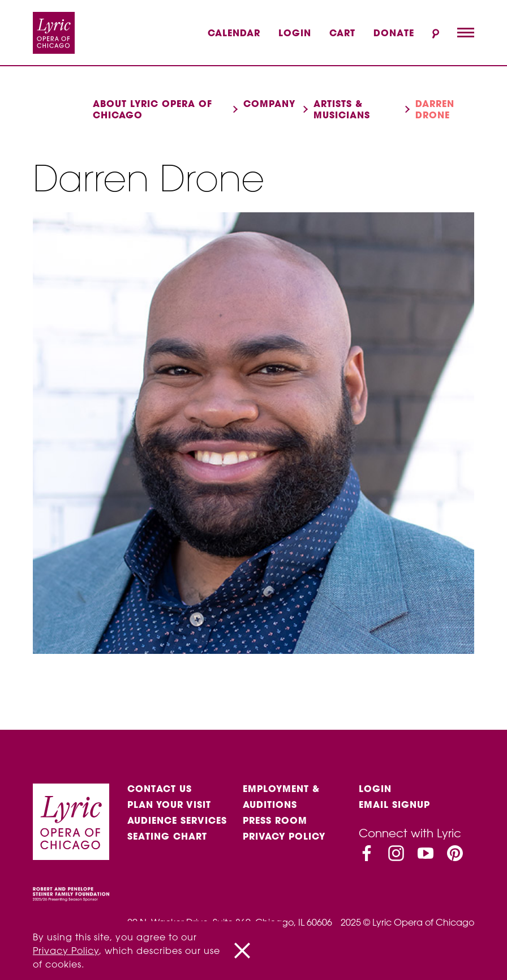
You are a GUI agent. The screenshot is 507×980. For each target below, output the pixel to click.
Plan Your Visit (169, 804)
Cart (342, 33)
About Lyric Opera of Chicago (152, 109)
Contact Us (160, 789)
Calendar (234, 33)
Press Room (275, 820)
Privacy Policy (284, 836)
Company (269, 104)
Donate (394, 33)
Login (295, 33)
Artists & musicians (342, 109)
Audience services (177, 820)
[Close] (242, 951)
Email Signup (394, 804)
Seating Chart (167, 836)
